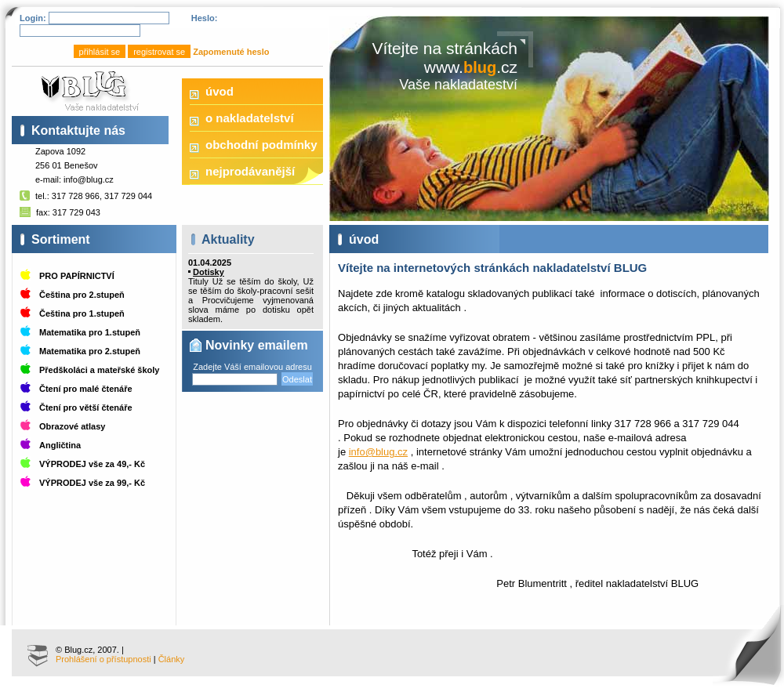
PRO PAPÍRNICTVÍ (77, 276)
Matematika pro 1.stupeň (90, 332)
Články (172, 659)
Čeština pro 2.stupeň (82, 295)
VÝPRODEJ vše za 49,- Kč (92, 464)
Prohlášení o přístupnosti (103, 659)
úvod (220, 91)
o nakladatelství (250, 118)
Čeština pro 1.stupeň (82, 313)
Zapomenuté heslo (231, 52)
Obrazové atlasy (72, 426)
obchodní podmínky (261, 145)
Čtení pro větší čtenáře (86, 408)
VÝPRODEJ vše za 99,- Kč (92, 483)
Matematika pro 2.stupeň (90, 351)
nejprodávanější (250, 171)
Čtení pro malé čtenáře (86, 389)
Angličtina (60, 445)
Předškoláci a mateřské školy (99, 370)
